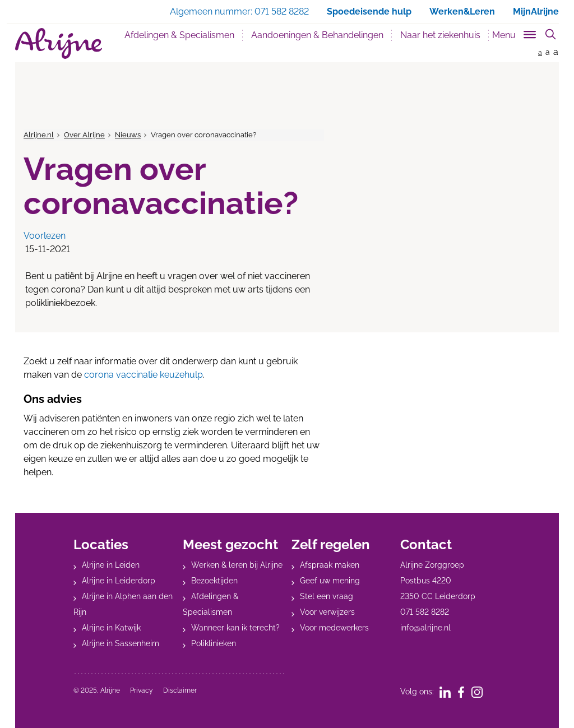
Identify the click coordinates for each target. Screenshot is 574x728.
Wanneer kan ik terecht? (235, 628)
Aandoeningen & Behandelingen (317, 35)
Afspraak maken (330, 565)
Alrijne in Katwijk (111, 628)
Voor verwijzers (327, 612)
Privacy (142, 690)
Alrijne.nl (39, 135)
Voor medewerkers (334, 628)
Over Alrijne (84, 135)
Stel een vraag (327, 596)
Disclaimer (180, 690)
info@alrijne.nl (425, 628)
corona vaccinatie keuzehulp (143, 375)
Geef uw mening (330, 581)
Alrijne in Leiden (111, 565)
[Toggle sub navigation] (515, 33)
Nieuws (128, 135)
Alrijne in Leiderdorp (119, 581)
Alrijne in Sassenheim (121, 643)
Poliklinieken (214, 643)
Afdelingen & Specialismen (179, 35)
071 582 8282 (425, 612)
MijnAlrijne (536, 11)
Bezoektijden (214, 581)
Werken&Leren (462, 11)
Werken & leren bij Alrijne (237, 565)
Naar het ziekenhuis (440, 35)
